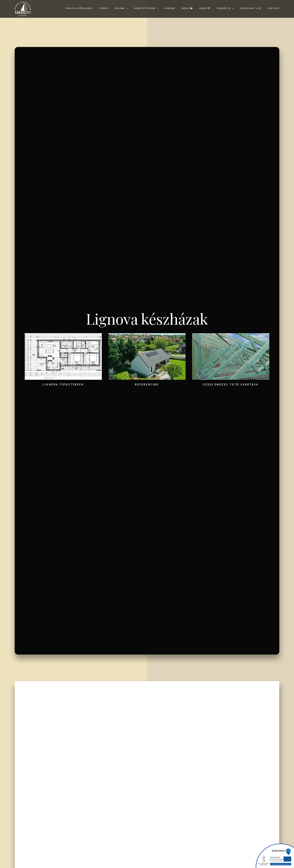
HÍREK (205, 8)
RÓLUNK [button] (120, 8)
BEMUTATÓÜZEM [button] (145, 8)
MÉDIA (187, 8)
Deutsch (273, 8)
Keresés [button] (224, 8)
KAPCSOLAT (251, 8)
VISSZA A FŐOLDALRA (79, 8)
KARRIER (170, 8)
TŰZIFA (104, 8)
